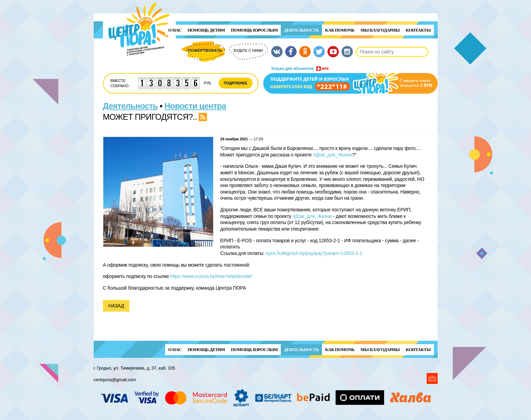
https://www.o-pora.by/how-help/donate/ (211, 276)
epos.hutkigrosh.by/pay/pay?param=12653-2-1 (314, 253)
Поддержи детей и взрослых (350, 80)
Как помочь (340, 30)
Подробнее (236, 83)
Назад (116, 306)
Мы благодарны (380, 30)
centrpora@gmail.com (115, 380)
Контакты (418, 30)
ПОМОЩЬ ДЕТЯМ (206, 30)
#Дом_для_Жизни (333, 155)
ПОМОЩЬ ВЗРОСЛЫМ (254, 30)
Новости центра (195, 106)
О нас (175, 30)
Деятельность (301, 30)
